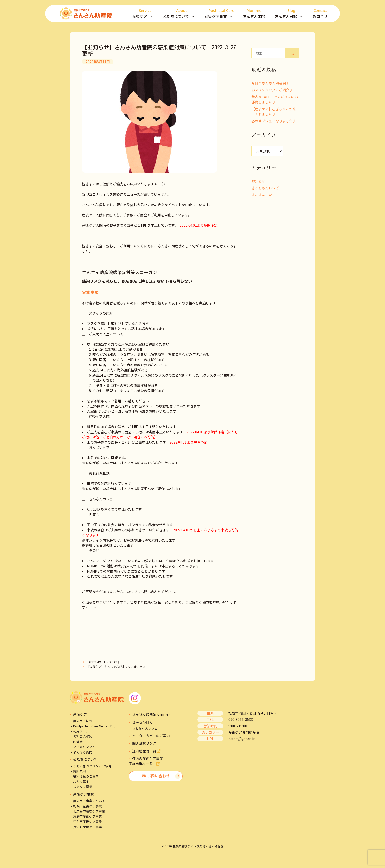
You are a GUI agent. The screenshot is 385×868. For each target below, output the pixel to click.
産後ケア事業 (221, 14)
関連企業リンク (144, 743)
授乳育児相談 (83, 736)
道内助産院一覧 (146, 751)
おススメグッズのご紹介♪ (272, 90)
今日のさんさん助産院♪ (270, 83)
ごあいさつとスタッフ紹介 (92, 766)
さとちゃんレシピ (265, 188)
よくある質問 (83, 752)
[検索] (292, 53)
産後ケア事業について (89, 801)
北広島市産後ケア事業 (89, 811)
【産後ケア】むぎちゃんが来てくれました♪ (274, 111)
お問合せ (320, 13)
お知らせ (258, 181)
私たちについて (181, 14)
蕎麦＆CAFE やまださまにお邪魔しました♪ (275, 99)
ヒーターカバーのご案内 (151, 736)
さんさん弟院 (254, 13)
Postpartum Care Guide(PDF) (94, 726)
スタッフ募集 (83, 787)
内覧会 (78, 742)
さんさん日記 (291, 14)
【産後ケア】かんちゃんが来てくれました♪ (116, 666)
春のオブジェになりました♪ (274, 121)
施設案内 (80, 771)
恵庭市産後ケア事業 (88, 816)
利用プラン (81, 731)
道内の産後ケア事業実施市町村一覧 (146, 761)
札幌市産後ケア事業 (88, 806)
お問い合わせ (156, 776)
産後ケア (145, 14)
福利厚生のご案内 (86, 776)
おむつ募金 (81, 781)
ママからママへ (84, 747)
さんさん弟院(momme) (151, 714)
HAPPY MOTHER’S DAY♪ (103, 662)
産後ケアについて (86, 721)
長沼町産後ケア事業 (88, 827)
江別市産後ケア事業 (88, 821)
